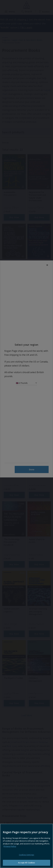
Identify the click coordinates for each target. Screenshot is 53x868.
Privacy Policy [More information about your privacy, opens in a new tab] (10, 852)
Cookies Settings (26, 860)
